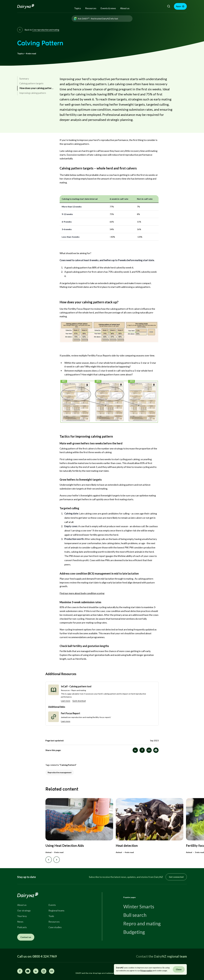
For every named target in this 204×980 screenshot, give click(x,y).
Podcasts (22, 927)
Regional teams (56, 910)
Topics (78, 8)
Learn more (66, 701)
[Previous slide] (49, 860)
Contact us (26, 937)
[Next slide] (57, 860)
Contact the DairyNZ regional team (161, 956)
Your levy (22, 916)
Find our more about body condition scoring (82, 593)
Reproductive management (60, 772)
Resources (91, 8)
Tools (51, 916)
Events (52, 905)
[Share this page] (52, 971)
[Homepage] (29, 6)
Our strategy (24, 910)
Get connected (176, 877)
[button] (156, 750)
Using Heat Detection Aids (65, 846)
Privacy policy (146, 971)
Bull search (135, 915)
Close (179, 969)
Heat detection (127, 846)
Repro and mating (142, 923)
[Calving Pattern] (149, 750)
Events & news (108, 8)
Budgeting (134, 932)
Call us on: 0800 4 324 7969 (37, 956)
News (20, 922)
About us (125, 8)
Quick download (79, 701)
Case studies (55, 927)
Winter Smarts (139, 906)
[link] (36, 79)
